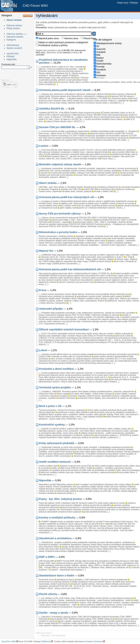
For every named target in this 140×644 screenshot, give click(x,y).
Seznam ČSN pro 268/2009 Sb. (57, 127)
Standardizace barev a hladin (57, 575)
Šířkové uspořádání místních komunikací (64, 329)
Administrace (13, 45)
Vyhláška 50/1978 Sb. (52, 109)
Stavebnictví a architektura (55, 538)
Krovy (43, 290)
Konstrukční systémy (52, 425)
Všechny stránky (15, 34)
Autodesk (101, 52)
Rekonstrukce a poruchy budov (58, 232)
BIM (98, 55)
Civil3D (100, 61)
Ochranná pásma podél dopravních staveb (65, 90)
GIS (98, 73)
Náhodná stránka (15, 37)
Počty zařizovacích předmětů (57, 443)
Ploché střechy (48, 594)
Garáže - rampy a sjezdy (54, 613)
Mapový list (46, 251)
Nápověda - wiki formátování (53, 635)
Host (126, 3)
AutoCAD (101, 49)
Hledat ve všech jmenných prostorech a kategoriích (63, 42)
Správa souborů (14, 48)
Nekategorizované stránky (109, 43)
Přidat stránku (13, 28)
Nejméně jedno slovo (49, 38)
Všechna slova (71, 38)
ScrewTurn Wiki (8, 641)
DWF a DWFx (47, 557)
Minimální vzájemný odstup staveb (60, 164)
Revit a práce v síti (50, 406)
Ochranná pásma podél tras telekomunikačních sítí (70, 269)
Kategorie (11, 40)
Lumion (44, 146)
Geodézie (101, 70)
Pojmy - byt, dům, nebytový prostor (60, 499)
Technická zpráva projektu (55, 387)
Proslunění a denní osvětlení (56, 369)
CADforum (45, 641)
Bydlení (100, 58)
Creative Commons (94, 641)
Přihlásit (134, 3)
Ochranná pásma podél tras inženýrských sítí (66, 197)
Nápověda (12, 59)
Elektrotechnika (104, 64)
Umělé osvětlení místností (55, 462)
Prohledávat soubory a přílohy (53, 45)
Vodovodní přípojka (51, 309)
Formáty (100, 67)
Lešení (43, 350)
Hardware (101, 75)
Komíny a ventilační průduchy (57, 518)
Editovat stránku (14, 26)
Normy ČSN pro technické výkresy (60, 214)
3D (98, 46)
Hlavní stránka (14, 20)
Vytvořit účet (13, 54)
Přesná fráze (90, 38)
